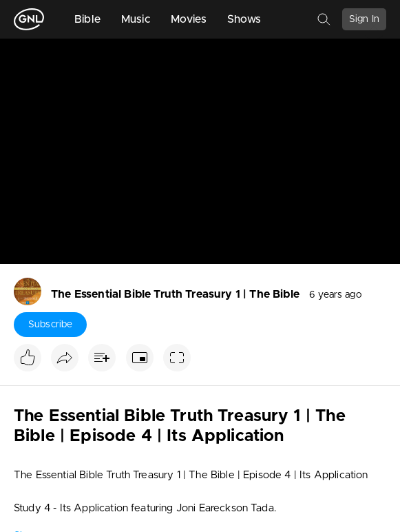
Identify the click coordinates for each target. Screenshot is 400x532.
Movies (189, 19)
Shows (244, 19)
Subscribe (50, 325)
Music (136, 19)
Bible (87, 19)
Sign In (364, 19)
